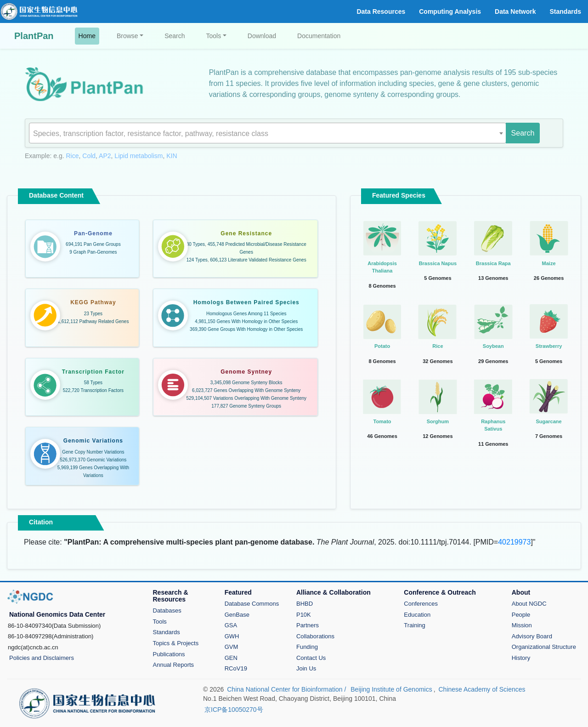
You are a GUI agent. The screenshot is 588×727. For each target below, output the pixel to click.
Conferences (421, 604)
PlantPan (34, 36)
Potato (382, 346)
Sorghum (438, 421)
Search (175, 36)
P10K (304, 615)
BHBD (305, 604)
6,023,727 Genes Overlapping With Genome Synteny (246, 390)
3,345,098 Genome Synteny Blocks (246, 383)
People (521, 615)
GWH (232, 636)
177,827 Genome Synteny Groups (246, 406)
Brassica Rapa (493, 263)
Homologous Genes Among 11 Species (246, 314)
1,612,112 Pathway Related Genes (93, 321)
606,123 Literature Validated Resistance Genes (258, 260)
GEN (231, 658)
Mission (522, 625)
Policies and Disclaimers (42, 658)
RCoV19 (236, 668)
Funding (307, 647)
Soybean (493, 346)
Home (89, 35)
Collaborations (315, 636)
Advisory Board (532, 636)
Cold (89, 156)
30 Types (196, 244)
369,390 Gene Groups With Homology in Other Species (246, 329)
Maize (549, 263)
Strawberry (549, 346)
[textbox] (268, 134)
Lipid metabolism (139, 156)
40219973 (514, 542)
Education (417, 615)
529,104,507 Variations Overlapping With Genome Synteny (246, 398)
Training (414, 625)
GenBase (237, 615)
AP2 (105, 156)
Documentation (319, 36)
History (521, 658)
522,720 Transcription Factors (93, 390)
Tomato (382, 421)
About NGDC (529, 604)
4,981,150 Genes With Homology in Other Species (246, 321)
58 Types (93, 383)
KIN (172, 156)
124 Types (197, 260)
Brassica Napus (438, 263)
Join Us (306, 668)
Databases (167, 611)
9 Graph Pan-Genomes (93, 252)
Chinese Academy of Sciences (482, 689)
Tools (214, 36)
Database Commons (252, 604)
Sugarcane (548, 421)
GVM (232, 647)
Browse (127, 36)
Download (262, 36)
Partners (308, 625)
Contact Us (311, 658)
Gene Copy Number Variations (93, 452)
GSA (231, 625)
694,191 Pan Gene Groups (93, 244)
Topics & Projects (176, 643)
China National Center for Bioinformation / (287, 689)
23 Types (93, 314)
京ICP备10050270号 (234, 710)
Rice (73, 156)
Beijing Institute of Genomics (391, 689)
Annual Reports (174, 665)
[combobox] (268, 133)
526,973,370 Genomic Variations (93, 460)
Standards (167, 632)
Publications (169, 654)
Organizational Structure (544, 647)
